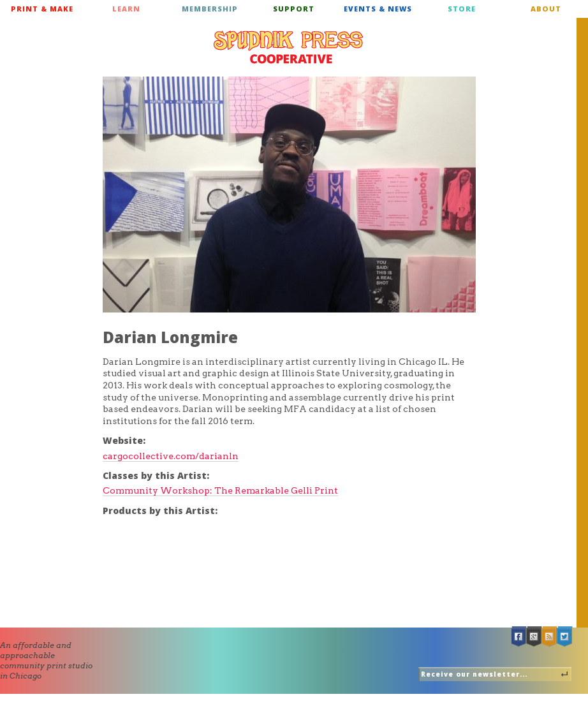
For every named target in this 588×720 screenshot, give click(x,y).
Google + (534, 637)
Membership (210, 9)
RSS (550, 637)
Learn (126, 9)
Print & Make (42, 9)
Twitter (565, 637)
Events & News (378, 9)
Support (294, 9)
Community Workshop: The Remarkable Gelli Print (220, 490)
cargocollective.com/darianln (171, 456)
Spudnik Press (288, 47)
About (546, 9)
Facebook (519, 637)
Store (462, 9)
